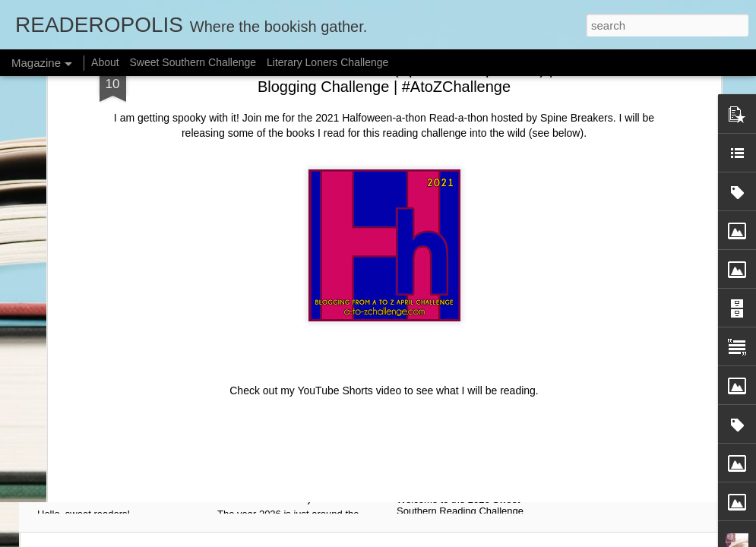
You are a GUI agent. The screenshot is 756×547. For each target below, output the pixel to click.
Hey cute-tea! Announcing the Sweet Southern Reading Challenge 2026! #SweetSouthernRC (484, 456)
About (105, 62)
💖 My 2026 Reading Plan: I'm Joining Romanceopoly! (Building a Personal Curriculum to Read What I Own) (301, 464)
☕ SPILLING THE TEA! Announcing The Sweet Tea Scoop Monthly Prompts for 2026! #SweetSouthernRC (123, 464)
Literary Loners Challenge (327, 62)
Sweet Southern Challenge (193, 62)
